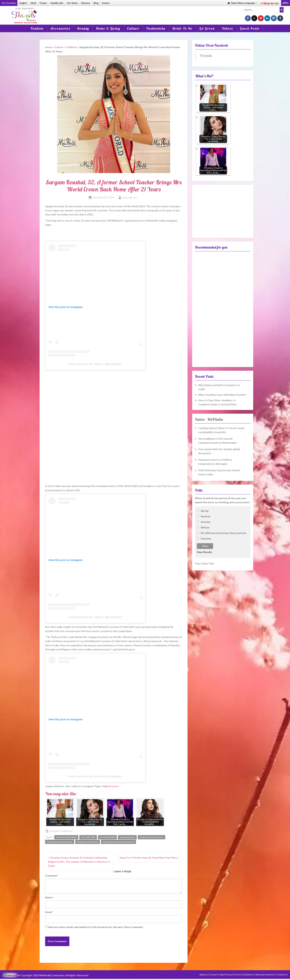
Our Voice (72, 3)
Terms (238, 975)
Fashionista (156, 28)
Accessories (60, 28)
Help (221, 975)
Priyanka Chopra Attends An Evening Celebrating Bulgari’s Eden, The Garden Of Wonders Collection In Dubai (79, 862)
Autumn (206, 522)
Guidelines (248, 975)
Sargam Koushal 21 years (151, 837)
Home (49, 47)
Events (106, 3)
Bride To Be (182, 28)
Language (242, 3)
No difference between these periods (224, 533)
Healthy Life (57, 3)
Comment (52, 876)
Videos (227, 28)
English (23, 3)
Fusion (43, 3)
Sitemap (260, 975)
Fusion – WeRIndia (209, 419)
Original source (110, 786)
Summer (206, 516)
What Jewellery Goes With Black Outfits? (222, 395)
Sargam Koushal (127, 837)
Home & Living (108, 28)
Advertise (270, 975)
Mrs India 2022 (88, 837)
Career (214, 975)
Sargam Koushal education (60, 842)
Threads (206, 56)
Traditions (71, 47)
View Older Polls (205, 563)
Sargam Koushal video (88, 842)
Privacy (229, 975)
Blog (96, 3)
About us (204, 975)
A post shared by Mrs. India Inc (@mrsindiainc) (95, 364)
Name (49, 897)
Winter (205, 527)
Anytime (206, 538)
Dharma (86, 3)
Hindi (33, 3)
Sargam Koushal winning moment (118, 842)
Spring (205, 511)
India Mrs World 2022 (66, 837)
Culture (133, 28)
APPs (286, 3)
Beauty (83, 28)
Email (49, 912)
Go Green (207, 28)
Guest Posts (250, 28)
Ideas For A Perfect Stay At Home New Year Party (148, 858)
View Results (204, 552)
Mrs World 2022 (107, 837)
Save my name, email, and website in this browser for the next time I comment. (96, 927)
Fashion (37, 28)
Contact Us (282, 975)
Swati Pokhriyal (129, 198)
